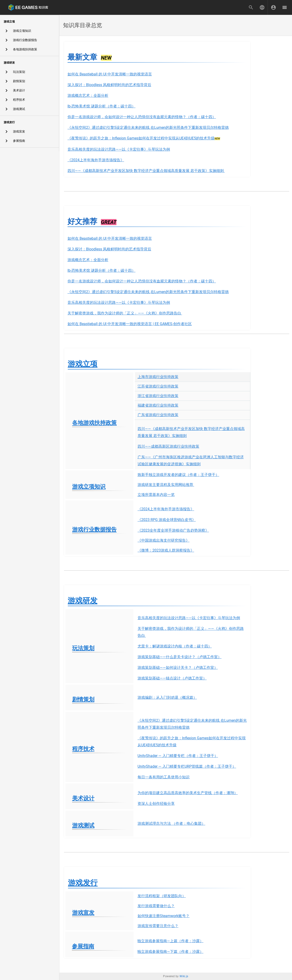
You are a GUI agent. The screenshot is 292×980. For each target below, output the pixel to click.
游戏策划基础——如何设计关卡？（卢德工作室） (178, 668)
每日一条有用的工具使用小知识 (164, 777)
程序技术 (83, 749)
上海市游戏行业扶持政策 (158, 377)
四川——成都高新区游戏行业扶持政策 (168, 446)
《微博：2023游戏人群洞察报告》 (166, 550)
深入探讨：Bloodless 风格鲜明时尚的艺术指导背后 (109, 85)
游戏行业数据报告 (94, 530)
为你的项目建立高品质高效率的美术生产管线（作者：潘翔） (188, 793)
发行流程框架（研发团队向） (162, 896)
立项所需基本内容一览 (156, 495)
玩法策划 (83, 648)
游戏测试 (83, 825)
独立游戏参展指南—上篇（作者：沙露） (170, 941)
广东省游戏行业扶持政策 (158, 415)
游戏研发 (83, 601)
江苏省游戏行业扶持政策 (158, 386)
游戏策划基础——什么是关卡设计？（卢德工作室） (180, 657)
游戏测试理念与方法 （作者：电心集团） (171, 823)
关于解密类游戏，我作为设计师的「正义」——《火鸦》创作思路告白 (125, 313)
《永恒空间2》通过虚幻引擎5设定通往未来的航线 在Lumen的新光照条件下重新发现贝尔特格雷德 (148, 128)
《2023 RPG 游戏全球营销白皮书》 (167, 520)
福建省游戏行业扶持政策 (158, 405)
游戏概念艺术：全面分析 (88, 95)
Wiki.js (184, 976)
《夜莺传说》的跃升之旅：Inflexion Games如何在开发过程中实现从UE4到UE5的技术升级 (141, 138)
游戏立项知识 (89, 487)
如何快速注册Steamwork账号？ (164, 916)
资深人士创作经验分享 (156, 804)
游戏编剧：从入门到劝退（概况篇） (167, 697)
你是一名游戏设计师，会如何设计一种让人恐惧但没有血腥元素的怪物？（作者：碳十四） (142, 117)
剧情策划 (83, 699)
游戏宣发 (83, 913)
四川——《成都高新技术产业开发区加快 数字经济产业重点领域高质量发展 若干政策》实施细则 (146, 171)
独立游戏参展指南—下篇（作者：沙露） (170, 952)
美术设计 (83, 798)
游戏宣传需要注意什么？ (158, 926)
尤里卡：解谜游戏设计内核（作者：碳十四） (175, 646)
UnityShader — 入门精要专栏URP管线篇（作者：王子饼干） (187, 766)
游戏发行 (83, 883)
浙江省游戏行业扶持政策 (158, 396)
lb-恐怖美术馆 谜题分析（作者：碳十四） (101, 106)
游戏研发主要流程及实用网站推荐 (166, 485)
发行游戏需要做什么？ (156, 906)
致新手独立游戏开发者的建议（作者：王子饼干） (178, 475)
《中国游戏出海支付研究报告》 (164, 540)
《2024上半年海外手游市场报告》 (96, 160)
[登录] (273, 7)
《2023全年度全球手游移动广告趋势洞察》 (173, 530)
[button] (262, 7)
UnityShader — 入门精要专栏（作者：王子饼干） (178, 756)
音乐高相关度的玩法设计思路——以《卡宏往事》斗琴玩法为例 (119, 149)
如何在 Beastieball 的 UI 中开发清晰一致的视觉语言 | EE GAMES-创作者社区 (130, 324)
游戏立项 (83, 364)
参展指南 (83, 946)
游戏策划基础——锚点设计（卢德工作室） (172, 678)
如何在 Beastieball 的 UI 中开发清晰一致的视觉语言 (110, 74)
